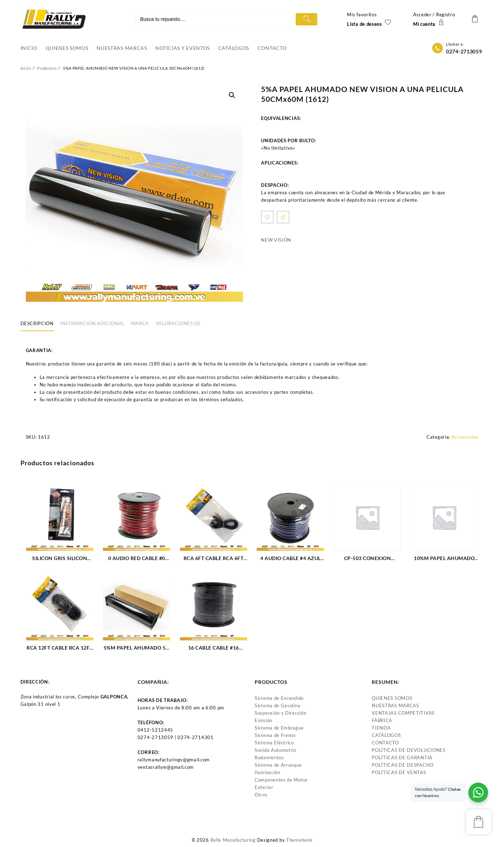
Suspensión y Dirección (280, 713)
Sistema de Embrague (279, 728)
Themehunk (299, 840)
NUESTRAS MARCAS (395, 705)
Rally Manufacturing (233, 840)
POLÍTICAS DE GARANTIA (402, 757)
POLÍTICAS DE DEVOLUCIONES (409, 750)
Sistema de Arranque (278, 765)
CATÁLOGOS (386, 735)
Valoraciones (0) (178, 323)
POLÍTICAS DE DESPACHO (403, 765)
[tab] (40, 324)
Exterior (264, 787)
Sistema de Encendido (279, 698)
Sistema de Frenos (275, 735)
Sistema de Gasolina (277, 705)
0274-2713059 (464, 51)
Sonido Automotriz (276, 750)
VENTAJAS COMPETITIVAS (403, 713)
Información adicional (92, 323)
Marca (140, 323)
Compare (283, 217)
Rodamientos (269, 757)
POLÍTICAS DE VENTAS (399, 772)
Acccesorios (465, 437)
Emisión (263, 720)
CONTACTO (385, 743)
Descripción (37, 323)
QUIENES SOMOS (392, 698)
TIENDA (381, 728)
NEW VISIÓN (276, 240)
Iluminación (268, 772)
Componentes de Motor (281, 780)
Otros (261, 795)
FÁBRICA (382, 720)
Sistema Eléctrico (274, 743)
